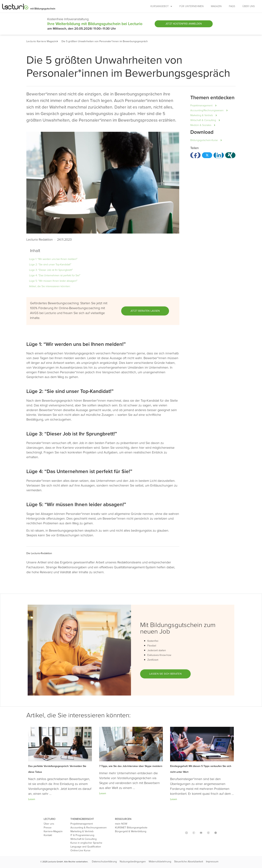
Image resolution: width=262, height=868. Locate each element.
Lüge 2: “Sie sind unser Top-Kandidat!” (50, 265)
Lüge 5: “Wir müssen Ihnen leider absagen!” (53, 281)
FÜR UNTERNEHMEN (191, 6)
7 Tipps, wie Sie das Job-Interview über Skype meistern (131, 766)
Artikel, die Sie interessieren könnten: (50, 286)
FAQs (232, 6)
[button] (59, 41)
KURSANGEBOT (161, 6)
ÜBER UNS (249, 6)
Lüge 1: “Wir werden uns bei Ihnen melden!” (53, 259)
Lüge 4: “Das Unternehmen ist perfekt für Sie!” (55, 275)
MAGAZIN (216, 6)
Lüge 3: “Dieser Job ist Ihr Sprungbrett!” (51, 270)
